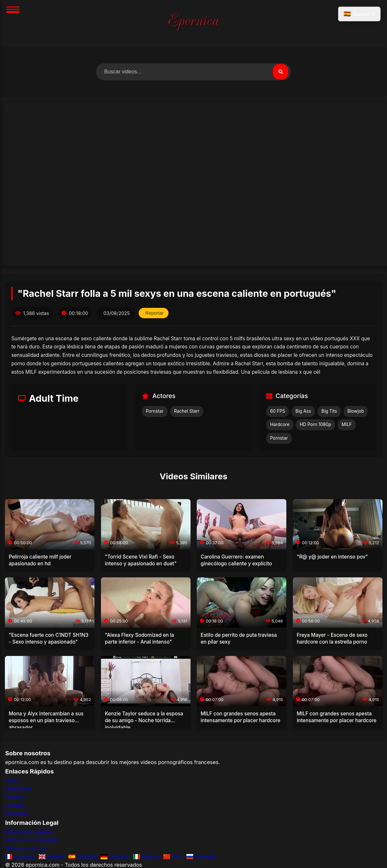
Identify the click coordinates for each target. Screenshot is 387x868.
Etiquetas (17, 813)
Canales (15, 805)
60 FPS (278, 411)
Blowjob (356, 411)
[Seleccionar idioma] (359, 14)
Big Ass (303, 411)
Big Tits (329, 411)
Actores (15, 797)
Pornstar (155, 411)
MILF (347, 424)
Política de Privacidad (32, 840)
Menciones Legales (29, 832)
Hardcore (280, 424)
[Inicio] (193, 23)
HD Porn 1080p (315, 424)
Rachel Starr (187, 411)
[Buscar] (281, 72)
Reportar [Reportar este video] (155, 313)
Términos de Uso (26, 848)
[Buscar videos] (193, 72)
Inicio (12, 780)
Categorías (19, 788)
